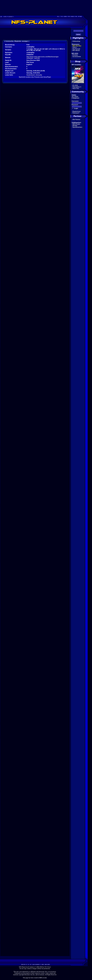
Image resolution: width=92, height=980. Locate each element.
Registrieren (77, 111)
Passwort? (76, 113)
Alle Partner (76, 120)
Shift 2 (75, 47)
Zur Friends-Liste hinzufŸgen (41, 77)
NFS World (76, 50)
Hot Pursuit (76, 49)
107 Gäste (75, 97)
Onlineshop (76, 41)
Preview (75, 55)
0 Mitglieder (76, 98)
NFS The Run (77, 46)
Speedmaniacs (77, 127)
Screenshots (77, 57)
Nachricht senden (25, 77)
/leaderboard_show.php (34, 75)
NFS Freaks (76, 124)
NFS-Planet (48, 967)
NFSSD (75, 126)
